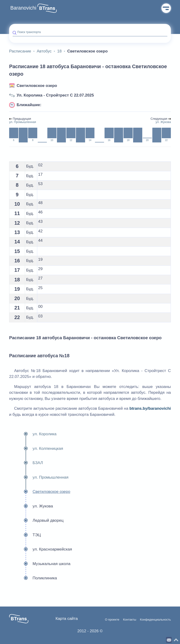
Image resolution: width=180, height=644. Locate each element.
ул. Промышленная (39, 477)
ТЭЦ (25, 535)
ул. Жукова (31, 506)
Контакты (130, 620)
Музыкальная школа (40, 564)
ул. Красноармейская (41, 549)
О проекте (112, 620)
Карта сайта (67, 619)
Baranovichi (23, 8)
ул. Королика (33, 434)
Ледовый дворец (36, 521)
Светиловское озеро (37, 86)
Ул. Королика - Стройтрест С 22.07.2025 (55, 95)
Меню (166, 8)
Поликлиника (33, 578)
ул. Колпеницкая (36, 449)
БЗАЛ (26, 463)
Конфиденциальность (155, 620)
